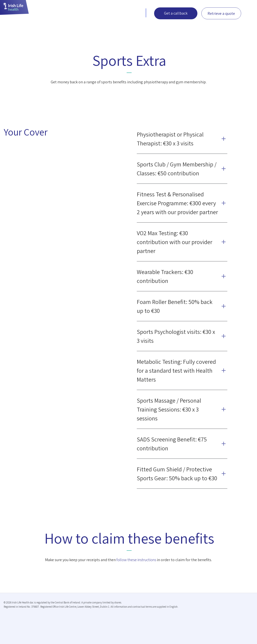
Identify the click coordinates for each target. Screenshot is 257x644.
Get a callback (176, 13)
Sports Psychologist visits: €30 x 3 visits (176, 336)
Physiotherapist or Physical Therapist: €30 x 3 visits (170, 139)
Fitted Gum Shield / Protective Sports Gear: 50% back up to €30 (177, 474)
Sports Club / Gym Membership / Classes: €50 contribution (177, 169)
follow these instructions (136, 560)
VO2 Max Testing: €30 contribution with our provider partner (175, 242)
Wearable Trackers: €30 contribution (165, 276)
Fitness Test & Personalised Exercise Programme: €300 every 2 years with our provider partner (177, 203)
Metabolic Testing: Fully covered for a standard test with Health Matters (176, 370)
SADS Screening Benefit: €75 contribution (172, 444)
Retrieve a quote (221, 13)
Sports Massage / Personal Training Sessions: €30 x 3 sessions (169, 409)
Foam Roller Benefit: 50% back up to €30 (175, 306)
